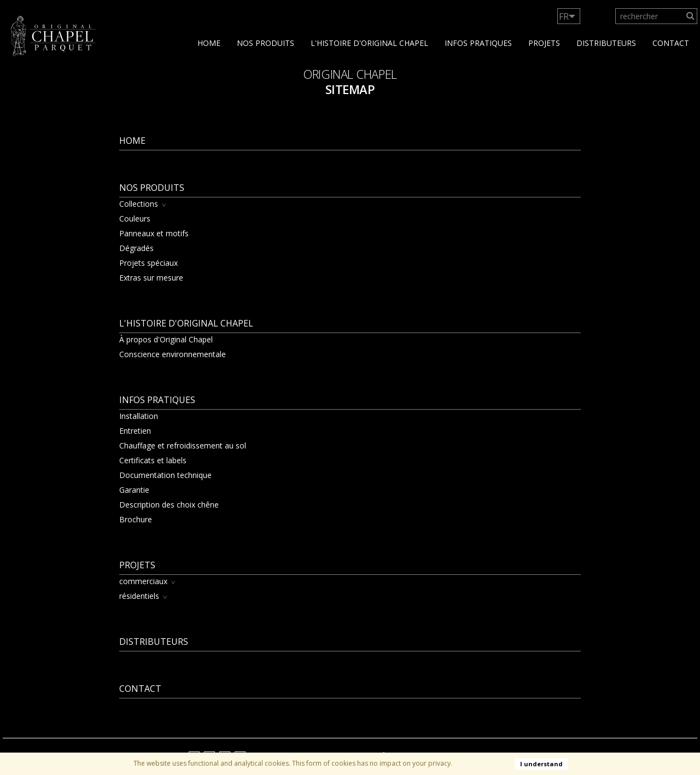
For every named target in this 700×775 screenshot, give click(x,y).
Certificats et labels (153, 460)
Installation (139, 416)
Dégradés (136, 248)
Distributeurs (606, 43)
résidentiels (139, 596)
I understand (541, 764)
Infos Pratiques (478, 43)
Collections (139, 204)
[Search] (690, 16)
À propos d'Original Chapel (166, 339)
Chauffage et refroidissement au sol (183, 445)
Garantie (134, 490)
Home (209, 43)
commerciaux (143, 581)
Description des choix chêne (169, 505)
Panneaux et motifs (154, 233)
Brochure (136, 519)
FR (564, 16)
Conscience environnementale (173, 354)
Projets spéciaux (148, 263)
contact (671, 43)
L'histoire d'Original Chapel (369, 43)
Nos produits (266, 43)
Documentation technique (165, 475)
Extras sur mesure (151, 278)
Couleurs (135, 218)
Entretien (135, 431)
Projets (544, 43)
